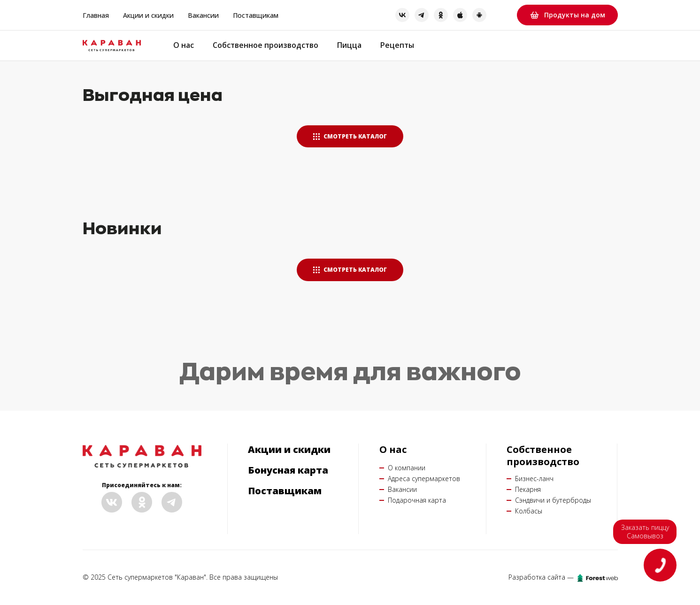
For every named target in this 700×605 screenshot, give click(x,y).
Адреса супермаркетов (424, 479)
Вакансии (203, 15)
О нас (184, 45)
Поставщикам (256, 15)
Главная (96, 15)
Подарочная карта (417, 500)
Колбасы (529, 511)
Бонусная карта (288, 470)
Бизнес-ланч (534, 479)
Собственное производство (266, 45)
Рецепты (398, 45)
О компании (407, 468)
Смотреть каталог (350, 136)
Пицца (350, 45)
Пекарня (528, 489)
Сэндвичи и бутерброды (553, 500)
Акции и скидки (148, 15)
